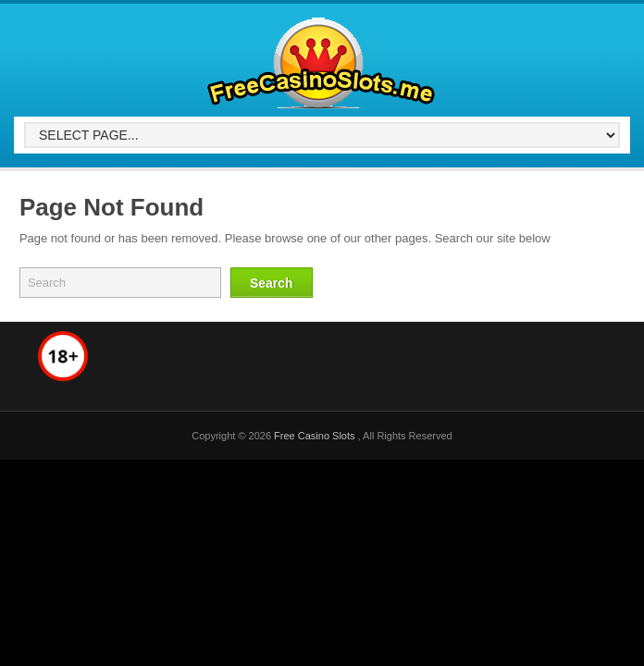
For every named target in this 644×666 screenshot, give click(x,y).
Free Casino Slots (316, 436)
